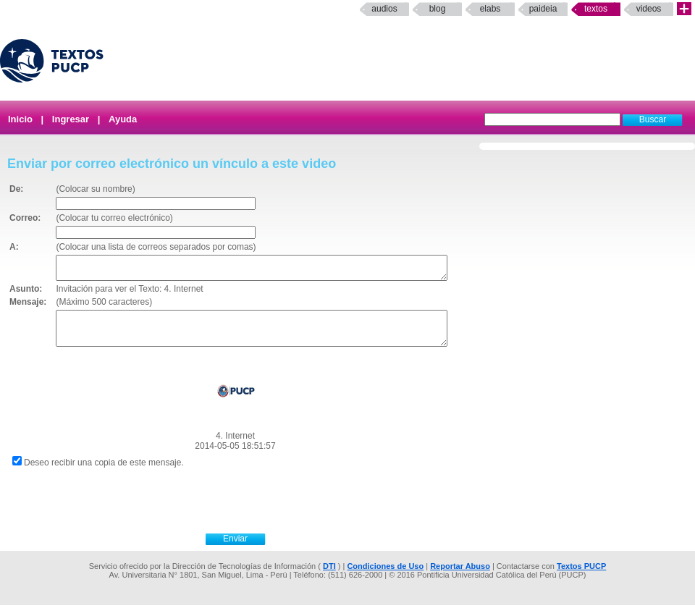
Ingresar (71, 119)
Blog (438, 9)
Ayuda (123, 119)
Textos (596, 9)
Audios (384, 9)
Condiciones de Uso (385, 577)
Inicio (20, 119)
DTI (329, 577)
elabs (490, 9)
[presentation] (251, 510)
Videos (649, 9)
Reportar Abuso (460, 577)
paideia (543, 9)
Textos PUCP (581, 577)
